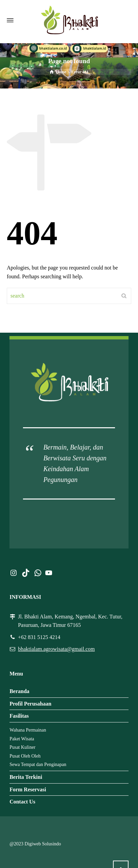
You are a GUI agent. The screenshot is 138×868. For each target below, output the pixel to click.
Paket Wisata (22, 739)
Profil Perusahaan (30, 704)
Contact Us (22, 802)
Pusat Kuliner (22, 747)
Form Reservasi (28, 789)
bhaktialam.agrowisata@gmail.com (56, 649)
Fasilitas (19, 716)
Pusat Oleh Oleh (25, 756)
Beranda (19, 691)
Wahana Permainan (28, 730)
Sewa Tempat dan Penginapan (38, 764)
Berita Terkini (26, 777)
